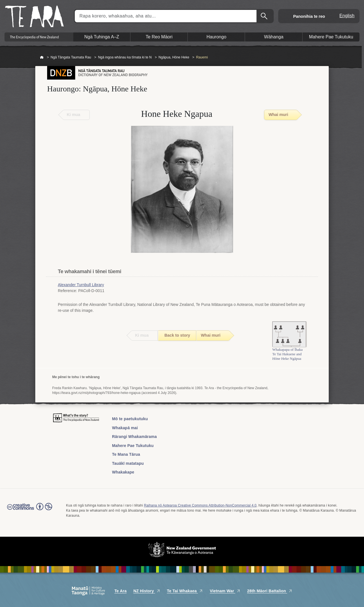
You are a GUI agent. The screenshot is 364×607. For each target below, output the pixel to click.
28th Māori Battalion (270, 591)
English (347, 16)
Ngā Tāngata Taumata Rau (71, 57)
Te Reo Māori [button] (159, 37)
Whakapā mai (125, 428)
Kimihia (265, 16)
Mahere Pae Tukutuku (133, 446)
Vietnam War (225, 591)
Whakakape (123, 472)
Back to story (177, 335)
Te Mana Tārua (126, 454)
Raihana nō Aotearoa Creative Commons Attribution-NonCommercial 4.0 (200, 505)
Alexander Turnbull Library (81, 285)
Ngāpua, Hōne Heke (174, 57)
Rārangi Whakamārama (134, 437)
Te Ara (120, 591)
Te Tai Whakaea (185, 591)
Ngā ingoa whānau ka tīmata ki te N (125, 57)
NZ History (147, 591)
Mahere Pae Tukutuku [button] (331, 37)
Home (42, 58)
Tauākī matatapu (128, 463)
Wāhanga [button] (274, 37)
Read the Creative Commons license (30, 510)
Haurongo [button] (216, 37)
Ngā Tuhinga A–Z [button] (102, 37)
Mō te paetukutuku (130, 419)
